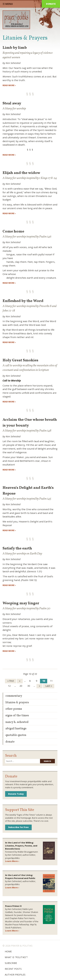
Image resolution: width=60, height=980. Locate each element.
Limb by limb (15, 48)
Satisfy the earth (17, 548)
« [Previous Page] (20, 681)
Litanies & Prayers (17, 703)
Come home (13, 232)
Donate (51, 4)
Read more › (9, 85)
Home (8, 951)
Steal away (12, 103)
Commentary (14, 696)
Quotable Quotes (16, 735)
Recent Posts (13, 969)
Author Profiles (15, 975)
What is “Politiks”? (16, 957)
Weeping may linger (21, 603)
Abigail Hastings (16, 729)
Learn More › (12, 861)
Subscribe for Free (18, 827)
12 (9, 686)
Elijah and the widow (21, 173)
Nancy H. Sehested (17, 722)
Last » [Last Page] (49, 686)
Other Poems (14, 709)
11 (51, 681)
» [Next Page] (40, 686)
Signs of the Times (17, 716)
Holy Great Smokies (20, 360)
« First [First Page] (11, 681)
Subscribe (11, 963)
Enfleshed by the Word (23, 301)
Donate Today (16, 794)
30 (29, 686)
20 (21, 686)
